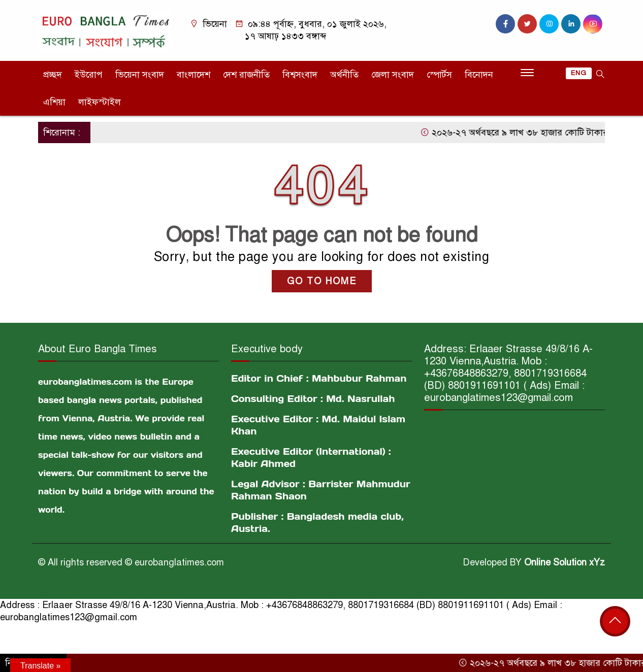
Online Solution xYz (565, 562)
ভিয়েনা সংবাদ (140, 75)
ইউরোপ (89, 75)
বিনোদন (479, 75)
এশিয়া (54, 102)
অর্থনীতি (344, 75)
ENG (579, 73)
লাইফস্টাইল (100, 102)
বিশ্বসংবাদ (300, 75)
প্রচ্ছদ (53, 75)
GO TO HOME (322, 281)
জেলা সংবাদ (393, 75)
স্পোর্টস (439, 75)
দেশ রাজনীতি (246, 75)
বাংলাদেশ (194, 75)
